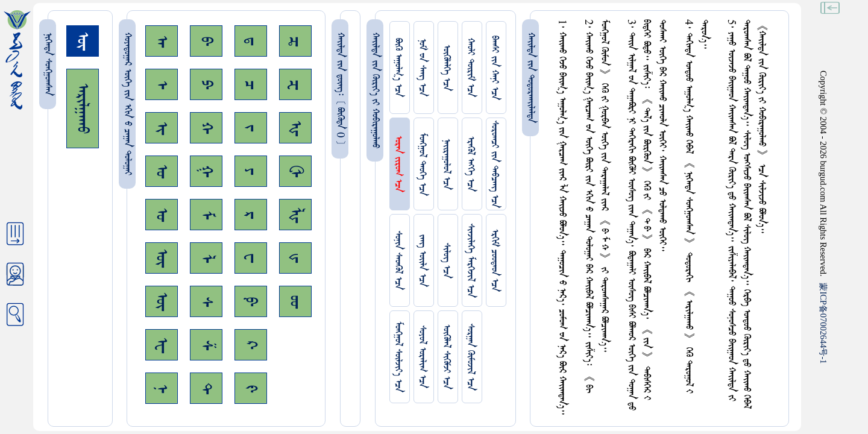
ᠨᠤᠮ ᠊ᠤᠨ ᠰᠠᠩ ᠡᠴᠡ (422, 68)
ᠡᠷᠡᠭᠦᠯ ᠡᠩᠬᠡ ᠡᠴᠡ (470, 164)
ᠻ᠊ (251, 388)
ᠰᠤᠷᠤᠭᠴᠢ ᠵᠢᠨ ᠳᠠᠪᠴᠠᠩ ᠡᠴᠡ (495, 164)
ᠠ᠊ (162, 41)
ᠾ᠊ (295, 128)
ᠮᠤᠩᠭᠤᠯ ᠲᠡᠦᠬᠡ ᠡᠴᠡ (422, 164)
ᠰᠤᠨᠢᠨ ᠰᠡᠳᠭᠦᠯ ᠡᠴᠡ (398, 260)
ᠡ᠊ (162, 85)
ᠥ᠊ (162, 258)
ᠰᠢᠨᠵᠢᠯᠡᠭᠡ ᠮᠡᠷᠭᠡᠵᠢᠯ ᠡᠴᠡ (470, 261)
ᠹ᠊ (251, 301)
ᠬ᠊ (206, 128)
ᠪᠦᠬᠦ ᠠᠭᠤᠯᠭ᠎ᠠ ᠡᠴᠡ (398, 68)
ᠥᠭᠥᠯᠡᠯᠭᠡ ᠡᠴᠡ (446, 68)
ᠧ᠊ (162, 345)
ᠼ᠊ (295, 41)
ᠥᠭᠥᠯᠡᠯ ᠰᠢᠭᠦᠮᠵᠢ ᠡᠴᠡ (446, 357)
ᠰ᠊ (206, 302)
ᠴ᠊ (251, 85)
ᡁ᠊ (295, 258)
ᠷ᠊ (251, 215)
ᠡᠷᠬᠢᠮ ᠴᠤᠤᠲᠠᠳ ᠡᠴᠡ (495, 260)
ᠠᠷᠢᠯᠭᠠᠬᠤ (83, 108)
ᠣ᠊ (162, 171)
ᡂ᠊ (295, 302)
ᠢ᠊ (162, 128)
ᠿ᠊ (295, 171)
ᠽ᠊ (295, 85)
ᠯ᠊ (206, 258)
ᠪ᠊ (206, 41)
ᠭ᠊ (206, 171)
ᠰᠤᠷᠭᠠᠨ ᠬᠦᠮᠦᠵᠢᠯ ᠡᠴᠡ (470, 357)
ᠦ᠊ (162, 301)
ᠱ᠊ (206, 345)
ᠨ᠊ (162, 388)
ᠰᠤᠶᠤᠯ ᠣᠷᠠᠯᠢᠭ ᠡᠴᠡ (422, 357)
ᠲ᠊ (206, 388)
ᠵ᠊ (251, 128)
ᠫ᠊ (206, 84)
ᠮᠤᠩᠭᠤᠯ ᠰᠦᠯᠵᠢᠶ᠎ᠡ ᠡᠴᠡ (398, 357)
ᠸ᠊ (251, 258)
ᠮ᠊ (206, 215)
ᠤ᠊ (162, 215)
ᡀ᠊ (295, 215)
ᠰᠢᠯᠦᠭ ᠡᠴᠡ (446, 261)
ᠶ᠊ (251, 171)
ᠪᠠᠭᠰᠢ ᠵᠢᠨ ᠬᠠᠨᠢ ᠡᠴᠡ (495, 68)
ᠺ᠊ (251, 345)
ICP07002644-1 (823, 323)
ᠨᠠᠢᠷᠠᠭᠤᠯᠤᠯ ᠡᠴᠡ (446, 164)
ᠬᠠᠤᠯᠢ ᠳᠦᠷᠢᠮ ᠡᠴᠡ (470, 68)
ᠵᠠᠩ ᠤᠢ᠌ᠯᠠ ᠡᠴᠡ (422, 261)
